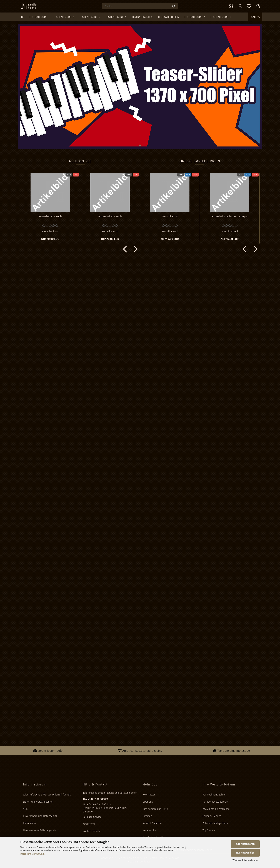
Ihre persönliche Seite (155, 809)
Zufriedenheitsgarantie (216, 823)
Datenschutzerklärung (32, 854)
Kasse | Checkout (153, 823)
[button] (231, 6)
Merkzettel (89, 824)
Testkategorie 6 (168, 17)
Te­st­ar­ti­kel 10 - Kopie (50, 217)
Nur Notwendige (245, 853)
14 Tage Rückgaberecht (215, 802)
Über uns (148, 802)
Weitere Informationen (245, 860)
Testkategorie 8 (221, 17)
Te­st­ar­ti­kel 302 (170, 217)
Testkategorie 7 (194, 17)
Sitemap (147, 816)
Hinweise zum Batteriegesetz (39, 830)
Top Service (209, 830)
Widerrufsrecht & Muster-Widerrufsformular (48, 795)
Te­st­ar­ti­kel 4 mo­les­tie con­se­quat (230, 217)
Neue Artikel (150, 830)
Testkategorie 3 (90, 17)
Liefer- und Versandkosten (38, 802)
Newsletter (149, 795)
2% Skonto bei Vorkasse (216, 809)
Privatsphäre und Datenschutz (40, 816)
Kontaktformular (92, 831)
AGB (25, 809)
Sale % (255, 17)
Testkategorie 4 (116, 17)
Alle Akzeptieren (245, 844)
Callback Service (92, 817)
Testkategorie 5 (142, 17)
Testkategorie (38, 17)
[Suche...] (174, 6)
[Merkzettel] (249, 6)
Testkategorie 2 (64, 17)
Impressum (29, 823)
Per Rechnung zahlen (214, 795)
